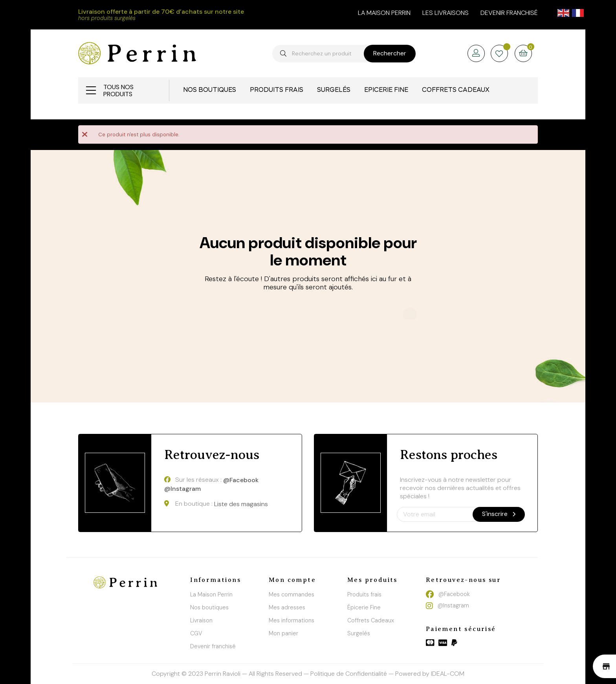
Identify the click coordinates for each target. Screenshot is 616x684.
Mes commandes (291, 594)
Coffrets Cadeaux (371, 620)
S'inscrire (499, 514)
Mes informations (291, 620)
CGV (196, 633)
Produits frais (364, 594)
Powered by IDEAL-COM (430, 674)
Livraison (201, 620)
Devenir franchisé (509, 13)
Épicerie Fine (364, 607)
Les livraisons (445, 13)
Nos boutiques (209, 607)
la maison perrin (384, 13)
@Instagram (182, 489)
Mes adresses (287, 607)
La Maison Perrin (211, 594)
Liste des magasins (241, 504)
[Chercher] (308, 311)
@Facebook (241, 480)
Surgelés (359, 633)
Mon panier (283, 633)
